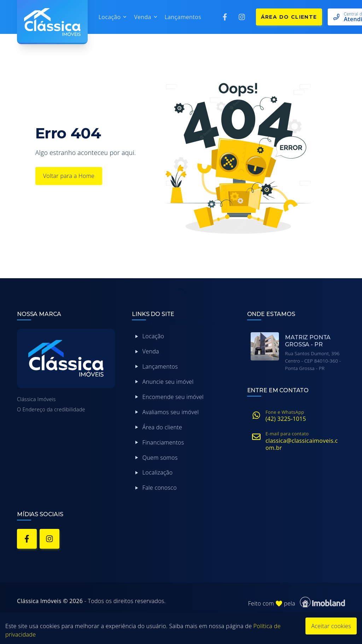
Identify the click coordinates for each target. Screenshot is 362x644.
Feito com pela (297, 602)
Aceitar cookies (331, 626)
